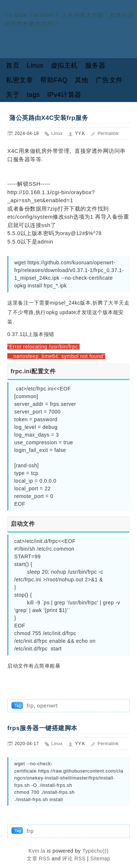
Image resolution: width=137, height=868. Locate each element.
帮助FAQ (54, 80)
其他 (82, 80)
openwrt (47, 705)
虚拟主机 (64, 65)
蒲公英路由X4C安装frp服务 (48, 118)
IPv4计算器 (64, 95)
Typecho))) (95, 851)
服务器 (95, 65)
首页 (13, 65)
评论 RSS (74, 858)
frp (30, 705)
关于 (13, 95)
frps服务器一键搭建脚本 (42, 728)
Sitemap (100, 858)
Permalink (108, 133)
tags (33, 95)
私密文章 (19, 80)
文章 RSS (38, 858)
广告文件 (109, 80)
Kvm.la (38, 851)
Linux (35, 65)
